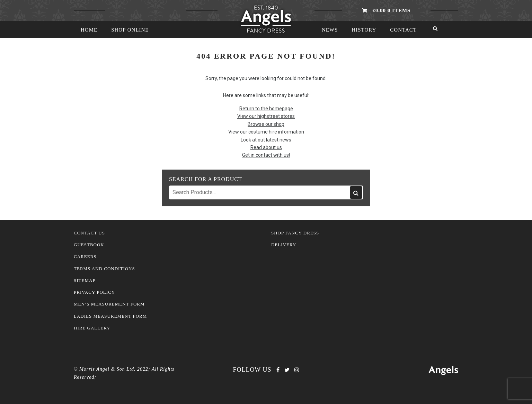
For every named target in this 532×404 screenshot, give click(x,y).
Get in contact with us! (266, 155)
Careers (85, 257)
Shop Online (130, 30)
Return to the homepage (266, 109)
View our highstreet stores (266, 116)
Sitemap (85, 281)
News (330, 30)
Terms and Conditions (104, 269)
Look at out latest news (266, 140)
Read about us (266, 147)
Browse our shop (266, 124)
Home (89, 30)
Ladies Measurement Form (110, 316)
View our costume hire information (266, 132)
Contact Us (89, 233)
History (364, 30)
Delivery (284, 245)
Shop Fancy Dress (295, 233)
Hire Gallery (92, 328)
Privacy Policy (94, 292)
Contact (403, 30)
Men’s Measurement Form (109, 304)
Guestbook (89, 245)
